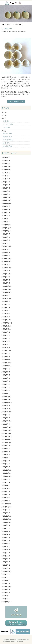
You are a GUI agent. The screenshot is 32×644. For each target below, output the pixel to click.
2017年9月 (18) (6, 442)
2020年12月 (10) (7, 323)
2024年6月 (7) (6, 213)
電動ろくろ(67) (8, 134)
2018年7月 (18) (6, 412)
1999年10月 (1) (6, 602)
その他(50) (6, 127)
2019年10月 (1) (6, 366)
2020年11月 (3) (6, 326)
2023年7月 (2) (6, 240)
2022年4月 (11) (6, 274)
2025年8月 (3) (6, 176)
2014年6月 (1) (6, 534)
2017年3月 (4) (6, 461)
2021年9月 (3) (6, 295)
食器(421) (6, 121)
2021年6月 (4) (6, 305)
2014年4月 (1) (6, 541)
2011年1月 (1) (6, 584)
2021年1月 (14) (6, 320)
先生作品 (4, 112)
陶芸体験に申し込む (16, 623)
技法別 (4, 131)
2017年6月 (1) (6, 452)
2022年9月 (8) (6, 265)
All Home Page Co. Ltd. (17, 641)
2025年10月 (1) (6, 170)
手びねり (24, 32)
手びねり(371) (7, 137)
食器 (19, 32)
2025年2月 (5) (6, 191)
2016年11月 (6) (6, 473)
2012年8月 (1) (6, 568)
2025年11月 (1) (6, 167)
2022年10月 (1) (6, 262)
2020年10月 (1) (6, 329)
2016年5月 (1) (6, 492)
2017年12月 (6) (6, 433)
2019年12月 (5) (6, 360)
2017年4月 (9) (6, 458)
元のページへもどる (16, 101)
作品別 (4, 118)
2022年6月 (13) (6, 268)
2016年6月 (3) (6, 488)
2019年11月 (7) (6, 363)
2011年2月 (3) (6, 580)
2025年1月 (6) (6, 194)
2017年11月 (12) (7, 436)
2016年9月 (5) (6, 479)
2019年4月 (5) (6, 384)
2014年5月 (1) (6, 538)
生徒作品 (15, 32)
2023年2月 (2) (6, 252)
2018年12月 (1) (6, 396)
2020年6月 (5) (6, 341)
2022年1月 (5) (6, 283)
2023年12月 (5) (6, 225)
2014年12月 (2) (6, 516)
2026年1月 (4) (6, 163)
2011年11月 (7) (6, 571)
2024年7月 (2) (6, 209)
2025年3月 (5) (6, 188)
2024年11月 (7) (6, 200)
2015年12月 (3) (6, 504)
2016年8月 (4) (6, 482)
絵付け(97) (6, 143)
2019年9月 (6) (6, 369)
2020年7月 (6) (6, 338)
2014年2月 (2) (6, 547)
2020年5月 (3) (6, 344)
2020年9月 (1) (6, 332)
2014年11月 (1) (6, 519)
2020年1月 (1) (6, 357)
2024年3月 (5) (6, 219)
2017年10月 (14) (7, 439)
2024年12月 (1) (6, 197)
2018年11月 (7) (6, 400)
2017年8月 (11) (6, 446)
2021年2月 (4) (6, 317)
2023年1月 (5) (6, 255)
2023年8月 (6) (6, 237)
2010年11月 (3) (6, 587)
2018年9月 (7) (6, 406)
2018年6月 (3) (6, 415)
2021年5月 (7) (6, 308)
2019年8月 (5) (6, 372)
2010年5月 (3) (6, 593)
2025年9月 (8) (6, 173)
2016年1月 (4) (6, 501)
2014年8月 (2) (6, 528)
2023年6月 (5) (6, 243)
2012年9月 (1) (6, 565)
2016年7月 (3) (6, 485)
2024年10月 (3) (6, 203)
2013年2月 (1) (6, 562)
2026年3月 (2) (6, 160)
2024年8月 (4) (6, 206)
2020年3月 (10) (6, 351)
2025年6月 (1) (6, 179)
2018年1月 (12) (6, 430)
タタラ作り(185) (8, 140)
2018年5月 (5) (6, 418)
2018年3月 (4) (6, 424)
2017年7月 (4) (6, 449)
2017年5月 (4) (6, 455)
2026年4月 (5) (6, 157)
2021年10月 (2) (6, 292)
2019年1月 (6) (6, 393)
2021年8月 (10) (6, 298)
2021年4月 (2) (6, 311)
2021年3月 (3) (6, 314)
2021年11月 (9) (6, 289)
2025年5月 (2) (6, 182)
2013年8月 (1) (6, 553)
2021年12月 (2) (6, 286)
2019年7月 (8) (6, 375)
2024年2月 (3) (6, 222)
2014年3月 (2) (6, 544)
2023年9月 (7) (6, 234)
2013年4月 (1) (6, 559)
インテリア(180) (8, 124)
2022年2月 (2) (6, 280)
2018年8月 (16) (6, 409)
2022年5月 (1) (6, 271)
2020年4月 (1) (6, 347)
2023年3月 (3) (6, 249)
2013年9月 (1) (6, 550)
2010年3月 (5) (6, 596)
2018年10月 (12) (7, 403)
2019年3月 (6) (6, 387)
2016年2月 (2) (6, 498)
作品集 (6, 108)
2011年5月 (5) (6, 577)
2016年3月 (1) (6, 495)
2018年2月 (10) (6, 427)
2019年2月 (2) (6, 390)
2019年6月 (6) (6, 378)
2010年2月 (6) (6, 599)
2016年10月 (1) (6, 476)
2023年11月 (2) (6, 228)
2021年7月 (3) (6, 301)
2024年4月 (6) (6, 216)
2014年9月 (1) (6, 525)
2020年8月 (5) (6, 335)
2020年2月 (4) (6, 354)
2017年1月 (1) (6, 467)
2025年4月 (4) (6, 185)
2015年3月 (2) (6, 510)
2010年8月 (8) (6, 590)
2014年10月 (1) (6, 522)
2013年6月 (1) (6, 556)
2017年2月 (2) (6, 464)
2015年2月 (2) (6, 513)
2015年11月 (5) (6, 507)
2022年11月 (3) (6, 259)
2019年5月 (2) (6, 381)
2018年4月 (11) (6, 421)
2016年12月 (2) (6, 470)
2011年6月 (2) (6, 574)
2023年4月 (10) (6, 246)
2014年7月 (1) (6, 531)
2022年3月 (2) (6, 277)
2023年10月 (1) (6, 231)
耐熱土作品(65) (8, 146)
